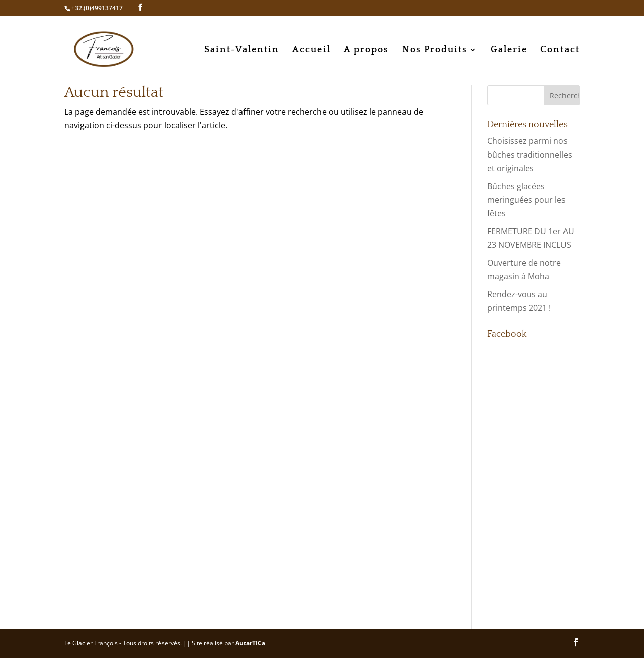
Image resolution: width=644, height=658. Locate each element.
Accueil (311, 51)
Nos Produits (435, 51)
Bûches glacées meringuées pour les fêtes (526, 200)
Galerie (509, 51)
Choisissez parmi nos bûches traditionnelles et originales (530, 155)
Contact (560, 51)
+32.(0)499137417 (97, 8)
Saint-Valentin (242, 51)
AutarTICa (250, 643)
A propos (366, 51)
